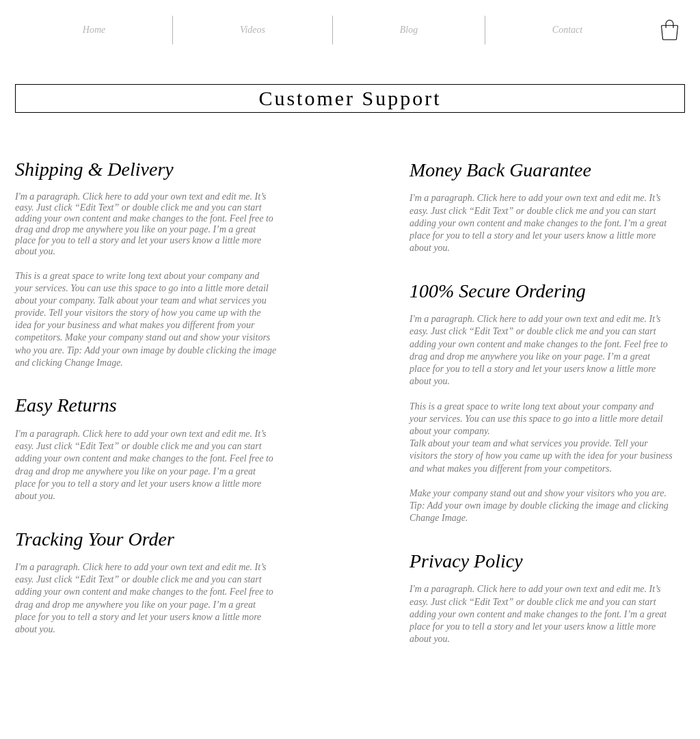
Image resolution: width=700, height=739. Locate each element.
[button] (670, 30)
